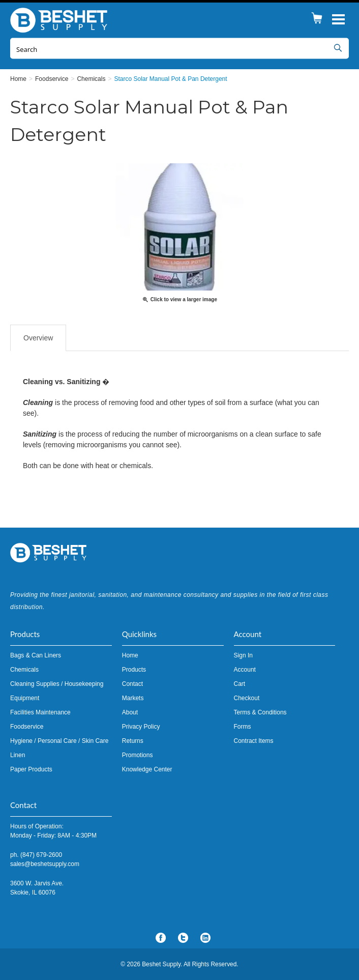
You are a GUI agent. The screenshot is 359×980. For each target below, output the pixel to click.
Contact (132, 684)
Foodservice (27, 727)
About (130, 712)
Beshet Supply (61, 20)
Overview (38, 338)
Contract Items (254, 741)
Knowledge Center (147, 769)
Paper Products (31, 769)
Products (134, 670)
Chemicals (24, 670)
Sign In (243, 655)
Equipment (25, 698)
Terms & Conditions (260, 712)
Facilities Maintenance (40, 712)
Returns (133, 741)
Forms (243, 727)
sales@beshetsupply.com (45, 864)
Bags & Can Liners (36, 655)
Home (130, 655)
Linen (18, 755)
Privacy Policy (141, 727)
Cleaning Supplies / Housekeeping (57, 684)
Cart (240, 684)
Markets (133, 698)
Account (245, 670)
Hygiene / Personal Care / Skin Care (59, 741)
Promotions (138, 755)
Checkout (247, 698)
